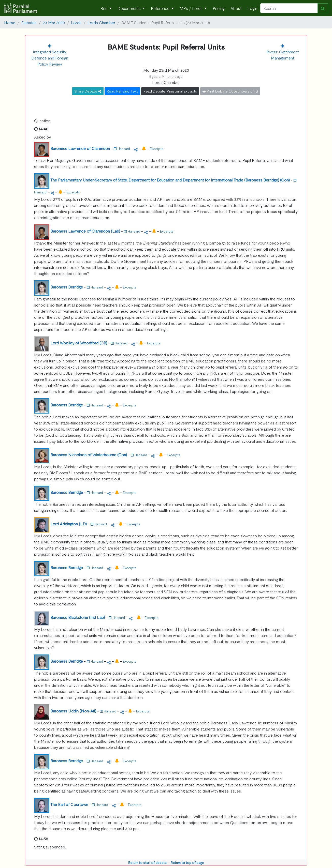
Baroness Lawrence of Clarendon (80, 148)
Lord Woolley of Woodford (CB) (79, 343)
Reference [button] (161, 8)
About (236, 8)
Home (10, 22)
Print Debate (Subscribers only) (230, 91)
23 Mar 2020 (54, 22)
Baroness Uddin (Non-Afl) (73, 711)
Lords (76, 22)
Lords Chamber (101, 22)
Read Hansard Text (122, 91)
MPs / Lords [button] (192, 8)
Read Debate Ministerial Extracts (170, 91)
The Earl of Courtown (69, 804)
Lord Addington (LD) (69, 524)
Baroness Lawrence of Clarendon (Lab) (85, 231)
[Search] (289, 8)
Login (252, 8)
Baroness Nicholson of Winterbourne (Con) (89, 454)
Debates (29, 22)
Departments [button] (130, 8)
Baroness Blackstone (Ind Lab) (78, 617)
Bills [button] (104, 8)
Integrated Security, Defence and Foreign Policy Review (50, 58)
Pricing (219, 8)
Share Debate (88, 91)
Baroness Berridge (67, 287)
